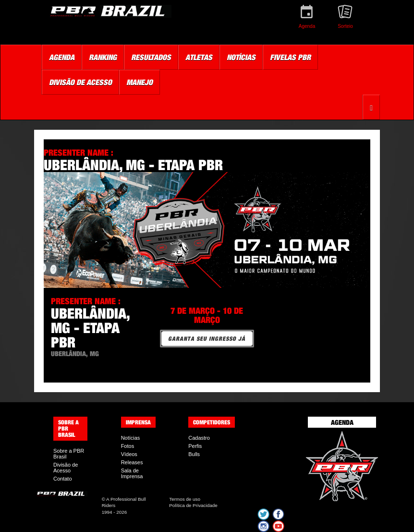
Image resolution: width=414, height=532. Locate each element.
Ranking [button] (103, 57)
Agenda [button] (62, 57)
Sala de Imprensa (132, 473)
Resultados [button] (151, 57)
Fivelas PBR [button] (290, 57)
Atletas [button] (199, 57)
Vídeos (129, 454)
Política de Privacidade (193, 505)
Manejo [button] (140, 82)
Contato (63, 479)
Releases (132, 462)
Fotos (128, 446)
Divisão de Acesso (66, 468)
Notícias (131, 438)
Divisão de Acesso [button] (80, 82)
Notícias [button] (241, 57)
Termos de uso (185, 499)
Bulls (194, 454)
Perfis (195, 446)
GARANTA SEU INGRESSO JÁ (207, 339)
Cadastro (199, 438)
